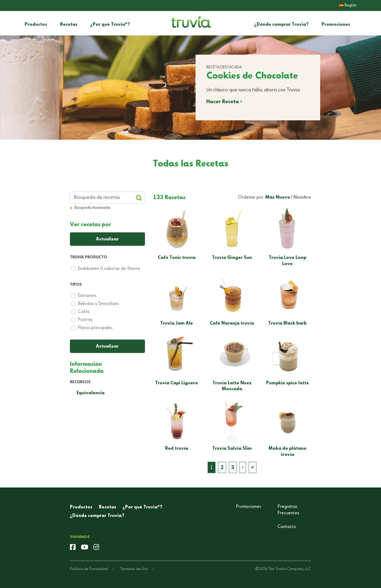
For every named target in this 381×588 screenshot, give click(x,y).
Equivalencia (91, 393)
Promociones (336, 25)
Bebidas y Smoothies (98, 304)
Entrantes (87, 296)
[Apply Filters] (107, 346)
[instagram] (96, 548)
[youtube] (85, 548)
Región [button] (348, 5)
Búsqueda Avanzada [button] (92, 208)
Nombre (302, 198)
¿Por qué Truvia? (110, 25)
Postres (85, 320)
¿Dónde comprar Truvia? (281, 25)
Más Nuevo (278, 198)
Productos (36, 25)
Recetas (69, 25)
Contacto (287, 527)
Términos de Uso (134, 569)
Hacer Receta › (224, 102)
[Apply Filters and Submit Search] (139, 198)
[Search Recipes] (107, 198)
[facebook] (73, 548)
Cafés (84, 312)
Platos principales (95, 328)
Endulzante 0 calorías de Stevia (109, 269)
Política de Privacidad (89, 569)
